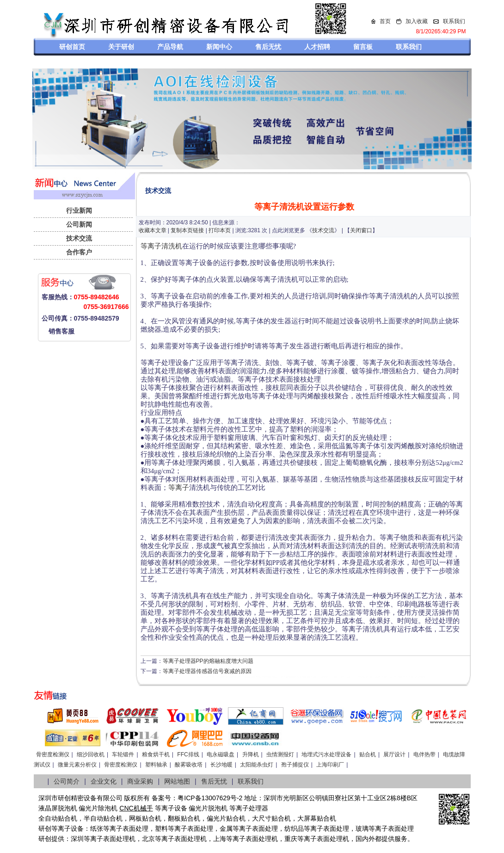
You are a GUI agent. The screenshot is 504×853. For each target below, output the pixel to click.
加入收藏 (417, 21)
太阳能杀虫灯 (257, 765)
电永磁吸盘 (221, 754)
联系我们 (454, 21)
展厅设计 (394, 754)
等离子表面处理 (126, 828)
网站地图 (177, 781)
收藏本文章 (153, 230)
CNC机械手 (136, 808)
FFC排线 (188, 754)
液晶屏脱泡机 (58, 808)
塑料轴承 (156, 765)
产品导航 (170, 47)
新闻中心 (219, 47)
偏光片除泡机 (98, 808)
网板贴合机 (145, 818)
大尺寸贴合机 (271, 818)
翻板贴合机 (184, 818)
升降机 (251, 754)
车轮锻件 (123, 754)
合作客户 (79, 252)
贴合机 (368, 754)
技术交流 (79, 238)
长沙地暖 (221, 765)
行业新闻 (79, 210)
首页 (385, 21)
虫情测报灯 (280, 754)
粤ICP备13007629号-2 (210, 798)
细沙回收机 (91, 754)
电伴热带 (424, 754)
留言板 (363, 47)
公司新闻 (79, 224)
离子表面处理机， (330, 839)
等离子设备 (171, 808)
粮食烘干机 (156, 754)
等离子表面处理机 (110, 839)
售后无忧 (268, 47)
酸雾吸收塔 (189, 765)
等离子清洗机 (161, 246)
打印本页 (220, 230)
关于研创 (121, 47)
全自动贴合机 (58, 818)
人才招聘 (317, 47)
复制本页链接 (187, 230)
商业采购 (140, 781)
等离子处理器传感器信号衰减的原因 (207, 671)
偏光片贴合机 (226, 818)
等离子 (179, 488)
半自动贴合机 (103, 818)
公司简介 (67, 781)
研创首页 (72, 47)
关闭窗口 (361, 230)
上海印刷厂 (330, 765)
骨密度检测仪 (53, 754)
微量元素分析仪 (77, 765)
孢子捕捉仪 (295, 765)
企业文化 (104, 781)
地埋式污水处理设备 (326, 754)
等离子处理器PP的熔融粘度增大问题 (208, 661)
